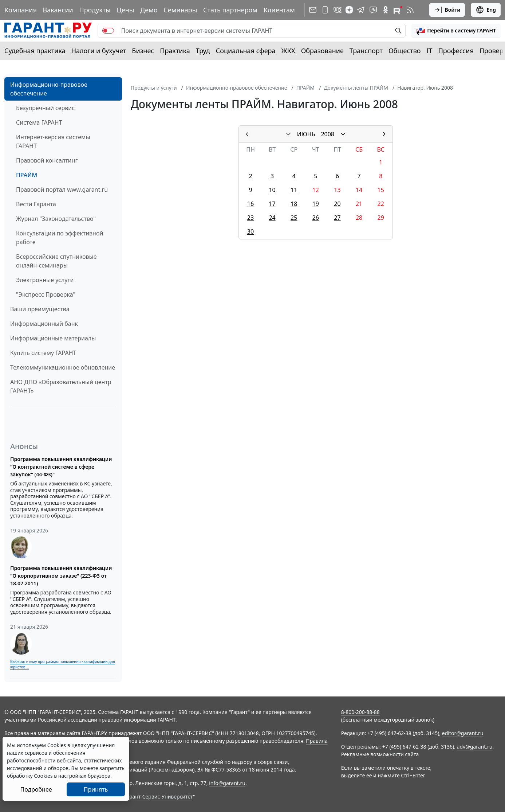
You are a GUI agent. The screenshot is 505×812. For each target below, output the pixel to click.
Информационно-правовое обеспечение (49, 89)
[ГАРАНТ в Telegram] (361, 10)
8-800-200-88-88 (360, 712)
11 (294, 190)
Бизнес (143, 51)
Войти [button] (447, 10)
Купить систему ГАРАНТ (43, 353)
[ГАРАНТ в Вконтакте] (338, 10)
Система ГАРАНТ (39, 122)
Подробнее (36, 789)
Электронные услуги (45, 280)
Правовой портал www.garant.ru (62, 190)
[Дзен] (349, 10)
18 (294, 204)
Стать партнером (230, 10)
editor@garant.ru (463, 733)
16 (250, 204)
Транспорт (366, 51)
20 (337, 204)
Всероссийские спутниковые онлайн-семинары (56, 261)
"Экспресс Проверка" (46, 294)
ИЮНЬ (306, 134)
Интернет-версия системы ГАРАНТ (53, 141)
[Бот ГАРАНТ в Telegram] (373, 10)
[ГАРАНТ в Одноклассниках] (386, 10)
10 (272, 190)
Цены (125, 10)
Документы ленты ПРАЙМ (356, 88)
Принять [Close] (96, 789)
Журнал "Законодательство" (56, 219)
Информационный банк (44, 324)
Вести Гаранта (36, 204)
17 (272, 204)
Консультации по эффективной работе (60, 238)
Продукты (95, 10)
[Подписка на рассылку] (313, 10)
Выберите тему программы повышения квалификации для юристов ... (63, 664)
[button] (456, 31)
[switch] (108, 31)
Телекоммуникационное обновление (63, 367)
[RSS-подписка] (410, 10)
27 (337, 218)
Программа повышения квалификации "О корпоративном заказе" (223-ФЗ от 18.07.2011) (61, 576)
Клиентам (279, 10)
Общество (405, 51)
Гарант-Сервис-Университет (159, 797)
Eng (486, 10)
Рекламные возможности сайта (380, 754)
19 (316, 204)
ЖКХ (288, 51)
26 (316, 218)
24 (272, 218)
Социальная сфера (246, 51)
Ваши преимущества (40, 309)
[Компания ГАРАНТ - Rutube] (398, 10)
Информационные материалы (53, 338)
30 (250, 231)
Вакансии (58, 10)
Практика (175, 51)
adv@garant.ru (475, 747)
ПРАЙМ (27, 175)
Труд (203, 51)
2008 (328, 134)
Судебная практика (35, 51)
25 (294, 218)
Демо (149, 10)
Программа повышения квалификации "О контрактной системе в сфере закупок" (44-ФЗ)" (61, 467)
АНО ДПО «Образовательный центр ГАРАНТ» (61, 386)
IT (430, 51)
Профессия (456, 51)
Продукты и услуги (154, 88)
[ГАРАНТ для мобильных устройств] (325, 10)
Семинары (180, 10)
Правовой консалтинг (47, 160)
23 (250, 218)
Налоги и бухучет (99, 51)
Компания (21, 10)
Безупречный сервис (45, 108)
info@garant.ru (227, 783)
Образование (322, 51)
